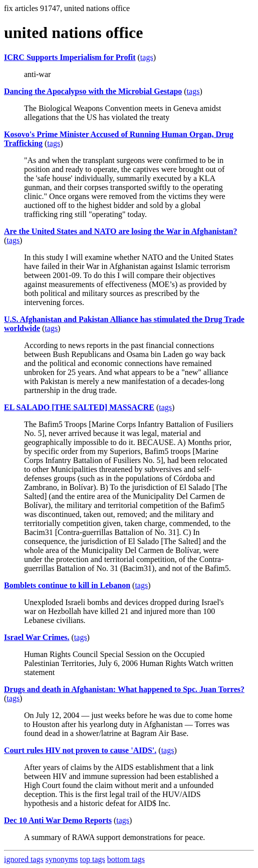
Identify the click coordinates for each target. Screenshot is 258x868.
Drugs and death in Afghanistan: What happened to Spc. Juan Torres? (124, 689)
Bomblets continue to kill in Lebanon (67, 585)
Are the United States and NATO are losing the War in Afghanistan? (120, 231)
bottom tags (126, 859)
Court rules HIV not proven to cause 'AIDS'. (80, 750)
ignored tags (24, 859)
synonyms (62, 859)
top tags (93, 859)
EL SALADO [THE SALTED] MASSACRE (79, 407)
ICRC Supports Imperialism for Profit (70, 57)
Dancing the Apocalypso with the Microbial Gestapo (93, 91)
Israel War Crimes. (37, 637)
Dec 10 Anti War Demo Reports (58, 820)
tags (147, 57)
